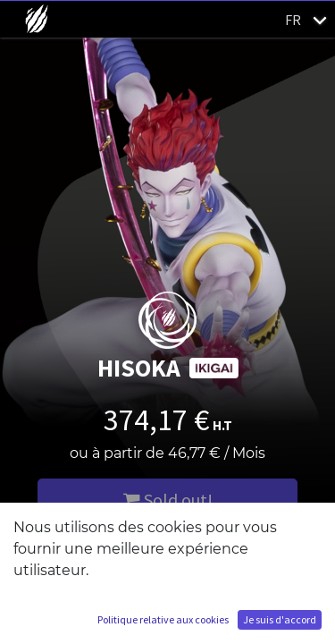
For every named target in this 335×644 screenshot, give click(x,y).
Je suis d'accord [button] (280, 619)
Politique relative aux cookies (163, 619)
